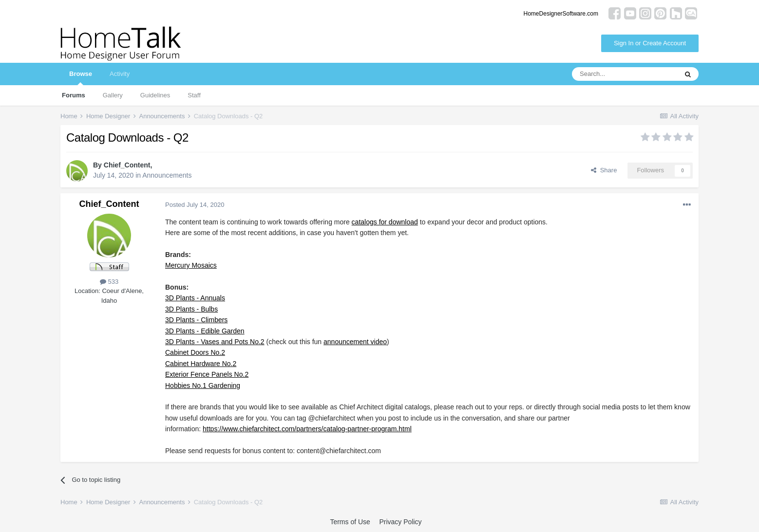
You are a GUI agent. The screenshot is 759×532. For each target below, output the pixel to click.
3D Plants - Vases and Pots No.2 (215, 342)
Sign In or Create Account (650, 43)
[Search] (625, 74)
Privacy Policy (400, 522)
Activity (120, 74)
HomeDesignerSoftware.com (561, 14)
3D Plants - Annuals (195, 298)
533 (109, 282)
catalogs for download (385, 222)
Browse (81, 78)
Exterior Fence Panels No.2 (207, 374)
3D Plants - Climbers (196, 320)
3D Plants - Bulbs (191, 309)
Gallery (113, 95)
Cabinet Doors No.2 (195, 352)
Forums (74, 95)
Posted (195, 205)
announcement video (355, 342)
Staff (194, 95)
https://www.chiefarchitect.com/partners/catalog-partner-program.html (307, 429)
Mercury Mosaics (191, 265)
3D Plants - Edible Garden (205, 331)
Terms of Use (350, 522)
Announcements (167, 175)
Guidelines (155, 95)
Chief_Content (127, 165)
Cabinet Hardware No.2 (201, 364)
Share (604, 170)
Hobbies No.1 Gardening (203, 385)
